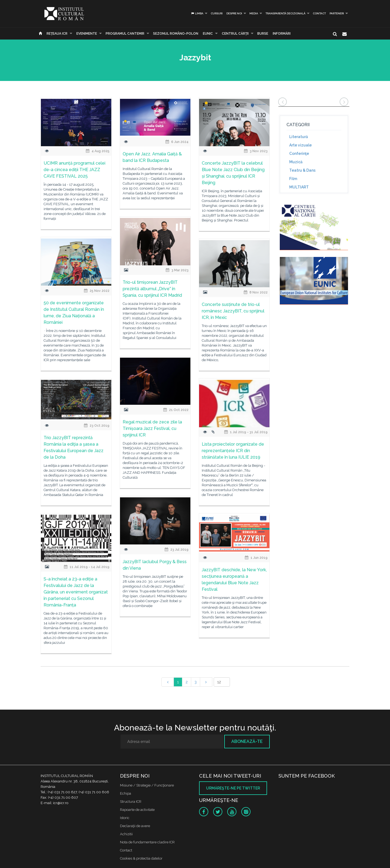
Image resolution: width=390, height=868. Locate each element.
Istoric (125, 818)
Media (254, 13)
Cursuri (217, 13)
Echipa (126, 793)
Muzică (296, 162)
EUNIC (208, 34)
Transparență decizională (285, 13)
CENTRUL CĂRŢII (235, 34)
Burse (263, 34)
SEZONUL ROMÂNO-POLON (176, 34)
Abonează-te (247, 741)
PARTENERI (337, 13)
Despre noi (234, 13)
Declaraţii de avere (135, 826)
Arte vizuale (300, 145)
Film (293, 179)
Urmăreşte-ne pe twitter (233, 788)
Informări (282, 34)
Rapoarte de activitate (137, 810)
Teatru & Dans (302, 170)
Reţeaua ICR (57, 34)
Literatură (299, 137)
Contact (319, 13)
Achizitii (126, 834)
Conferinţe (299, 154)
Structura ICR (131, 802)
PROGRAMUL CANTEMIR (125, 34)
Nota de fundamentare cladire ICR (147, 842)
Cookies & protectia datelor (141, 858)
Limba (197, 13)
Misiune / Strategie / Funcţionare (147, 785)
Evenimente (87, 34)
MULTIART (299, 187)
